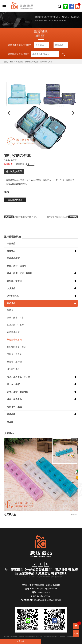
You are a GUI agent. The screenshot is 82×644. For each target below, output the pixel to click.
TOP (76, 633)
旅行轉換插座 (13, 332)
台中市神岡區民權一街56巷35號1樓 (44, 585)
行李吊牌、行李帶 (15, 325)
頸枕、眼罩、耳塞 (15, 318)
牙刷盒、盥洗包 (14, 354)
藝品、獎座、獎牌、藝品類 (20, 273)
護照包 (10, 310)
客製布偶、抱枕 (14, 407)
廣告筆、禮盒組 (14, 281)
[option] (41, 113)
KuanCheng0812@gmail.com (44, 589)
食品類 (10, 422)
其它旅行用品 (13, 369)
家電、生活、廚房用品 (17, 392)
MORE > (74, 514)
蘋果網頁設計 (56, 577)
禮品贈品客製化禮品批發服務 (48, 600)
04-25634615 (44, 592)
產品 (12, 62)
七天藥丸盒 (10, 514)
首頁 (6, 62)
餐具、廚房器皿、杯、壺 (19, 377)
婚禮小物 (11, 414)
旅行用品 (19, 62)
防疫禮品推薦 (13, 258)
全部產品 (11, 243)
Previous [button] (7, 113)
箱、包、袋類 (13, 384)
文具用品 (11, 288)
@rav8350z (45, 596)
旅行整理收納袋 (31, 62)
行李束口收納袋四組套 (62, 217)
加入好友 (21, 641)
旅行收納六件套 (15, 200)
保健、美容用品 (14, 399)
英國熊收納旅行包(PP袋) (21, 217)
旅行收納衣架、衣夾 (16, 347)
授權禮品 (11, 251)
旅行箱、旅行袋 (14, 362)
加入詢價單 (16, 171)
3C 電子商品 (13, 296)
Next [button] (75, 113)
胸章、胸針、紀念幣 (16, 266)
